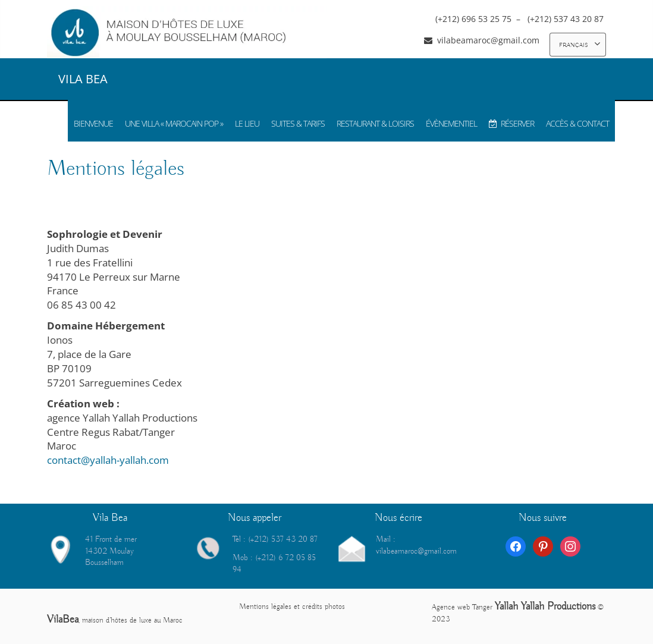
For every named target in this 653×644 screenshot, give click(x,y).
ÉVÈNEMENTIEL (451, 123)
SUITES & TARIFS (298, 123)
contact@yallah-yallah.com (108, 460)
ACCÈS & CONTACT (577, 123)
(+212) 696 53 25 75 (475, 19)
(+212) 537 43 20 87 (567, 19)
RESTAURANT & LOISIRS (375, 123)
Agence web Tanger (462, 607)
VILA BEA (83, 79)
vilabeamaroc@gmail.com (488, 40)
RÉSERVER (511, 123)
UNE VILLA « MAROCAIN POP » (174, 123)
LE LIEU (247, 123)
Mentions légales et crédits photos (292, 607)
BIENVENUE (93, 123)
